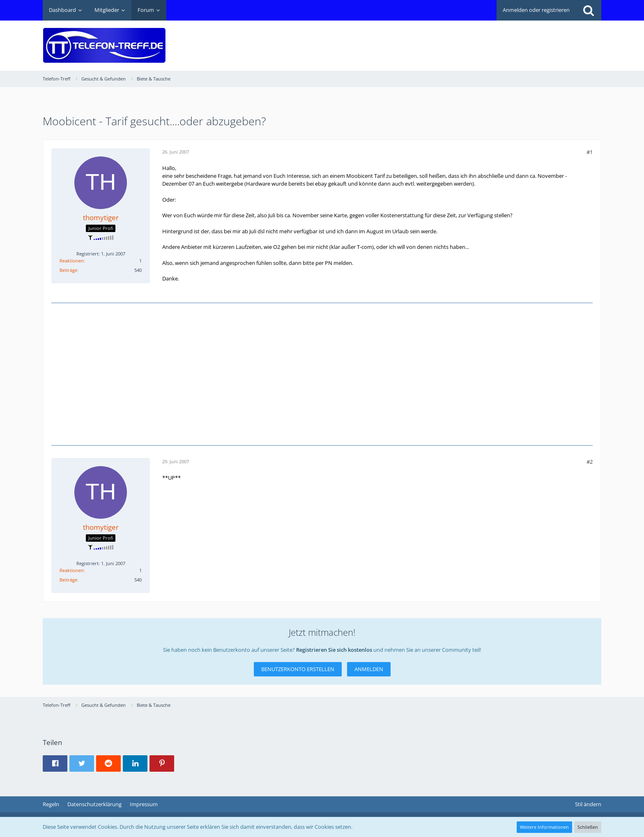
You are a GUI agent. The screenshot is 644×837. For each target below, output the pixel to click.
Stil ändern (588, 804)
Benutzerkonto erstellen (298, 669)
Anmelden (369, 669)
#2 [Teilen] (590, 462)
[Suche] (589, 10)
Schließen (588, 827)
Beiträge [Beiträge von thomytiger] (68, 270)
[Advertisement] (452, 39)
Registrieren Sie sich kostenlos (334, 650)
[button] (55, 763)
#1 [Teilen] (590, 152)
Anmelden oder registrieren (536, 10)
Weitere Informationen (544, 827)
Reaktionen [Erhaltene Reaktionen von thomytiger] (72, 261)
